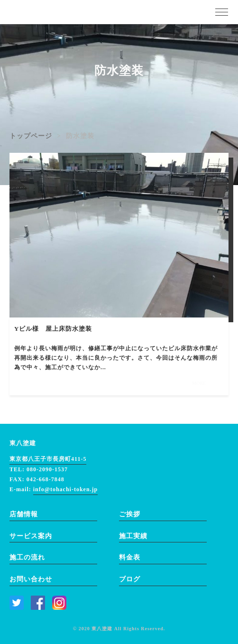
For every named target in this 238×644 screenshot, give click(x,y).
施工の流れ (27, 557)
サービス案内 (31, 536)
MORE (199, 383)
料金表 (130, 557)
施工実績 (133, 536)
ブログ (130, 579)
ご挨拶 (130, 514)
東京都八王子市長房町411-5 (48, 459)
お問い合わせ (31, 579)
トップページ (31, 136)
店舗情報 (24, 514)
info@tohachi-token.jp (66, 489)
